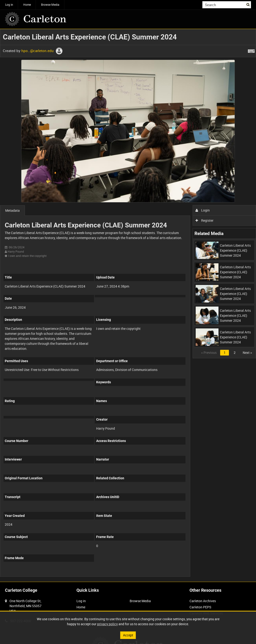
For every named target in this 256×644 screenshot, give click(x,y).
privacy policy (107, 624)
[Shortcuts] (251, 50)
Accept (128, 635)
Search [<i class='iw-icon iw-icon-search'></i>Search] (248, 4)
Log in (9, 5)
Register (205, 220)
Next (247, 353)
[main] (128, 305)
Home (27, 5)
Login (203, 210)
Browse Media (50, 5)
